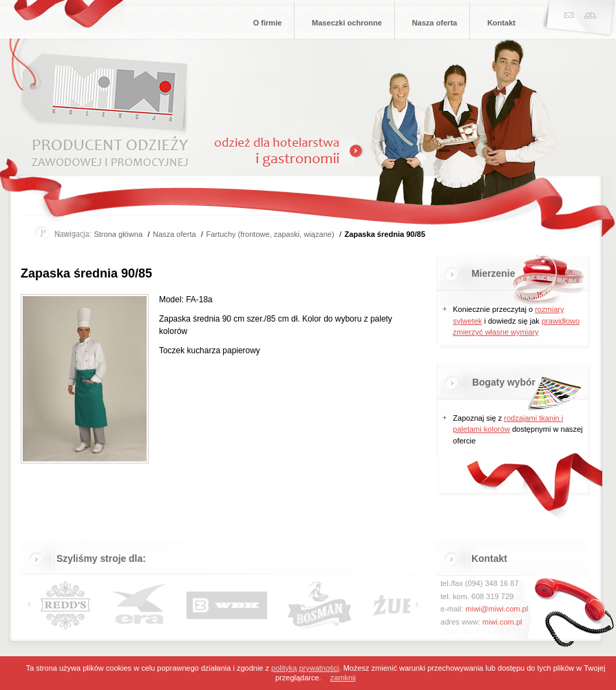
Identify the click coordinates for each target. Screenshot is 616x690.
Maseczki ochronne (347, 23)
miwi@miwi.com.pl (497, 609)
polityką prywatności (305, 668)
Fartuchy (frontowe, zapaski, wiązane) (270, 234)
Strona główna (118, 234)
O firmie (268, 23)
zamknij (343, 678)
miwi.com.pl (502, 622)
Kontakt (501, 23)
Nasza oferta (435, 23)
